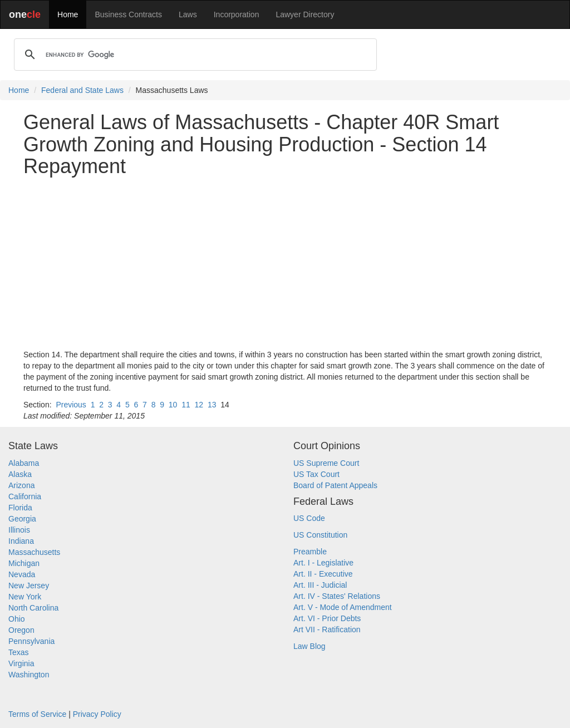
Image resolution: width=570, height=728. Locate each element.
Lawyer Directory (305, 14)
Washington (29, 675)
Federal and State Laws (82, 90)
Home (68, 14)
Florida (20, 508)
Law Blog (309, 646)
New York (25, 597)
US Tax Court (316, 474)
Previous (71, 405)
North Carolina (33, 608)
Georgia (22, 519)
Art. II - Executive (323, 574)
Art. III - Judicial (320, 585)
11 (186, 405)
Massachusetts (34, 552)
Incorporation (237, 14)
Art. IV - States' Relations (337, 596)
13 (212, 405)
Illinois (19, 530)
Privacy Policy (97, 714)
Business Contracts (128, 14)
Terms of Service (37, 714)
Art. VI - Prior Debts (327, 618)
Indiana (21, 541)
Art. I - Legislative (323, 563)
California (25, 496)
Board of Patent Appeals (335, 485)
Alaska (20, 474)
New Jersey (29, 586)
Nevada (22, 574)
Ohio (17, 619)
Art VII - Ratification (327, 629)
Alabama (24, 463)
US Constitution (320, 535)
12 (199, 405)
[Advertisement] (285, 263)
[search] (194, 55)
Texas (19, 652)
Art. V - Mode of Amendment (343, 607)
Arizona (21, 485)
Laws (188, 14)
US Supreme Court (326, 463)
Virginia (21, 663)
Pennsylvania (31, 641)
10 (173, 405)
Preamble (310, 552)
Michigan (24, 563)
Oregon (21, 630)
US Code (309, 518)
